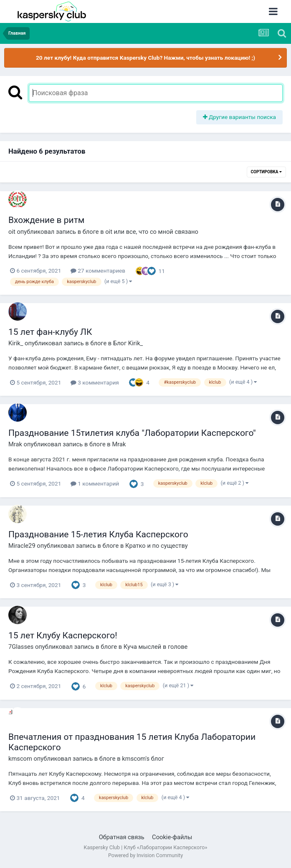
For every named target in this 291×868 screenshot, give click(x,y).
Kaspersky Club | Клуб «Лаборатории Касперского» (146, 847)
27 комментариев (98, 271)
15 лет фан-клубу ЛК (50, 332)
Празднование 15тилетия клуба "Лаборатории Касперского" (132, 433)
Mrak (119, 444)
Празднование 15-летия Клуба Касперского (98, 534)
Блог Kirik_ (128, 343)
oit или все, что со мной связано (152, 232)
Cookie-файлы (172, 837)
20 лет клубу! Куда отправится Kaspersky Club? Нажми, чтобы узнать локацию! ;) (145, 58)
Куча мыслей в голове (156, 647)
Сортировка (266, 172)
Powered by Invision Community (145, 855)
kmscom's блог (143, 759)
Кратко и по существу (157, 546)
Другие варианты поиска (240, 117)
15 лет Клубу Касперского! (63, 635)
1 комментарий (95, 483)
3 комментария (95, 382)
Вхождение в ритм (46, 220)
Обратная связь (122, 837)
